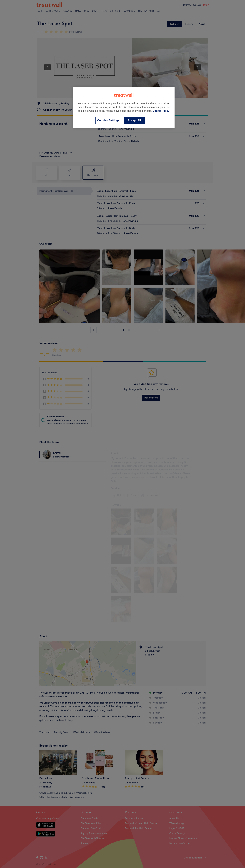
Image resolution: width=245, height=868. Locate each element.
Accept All (134, 120)
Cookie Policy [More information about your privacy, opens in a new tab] (161, 111)
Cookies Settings (108, 120)
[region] (124, 107)
